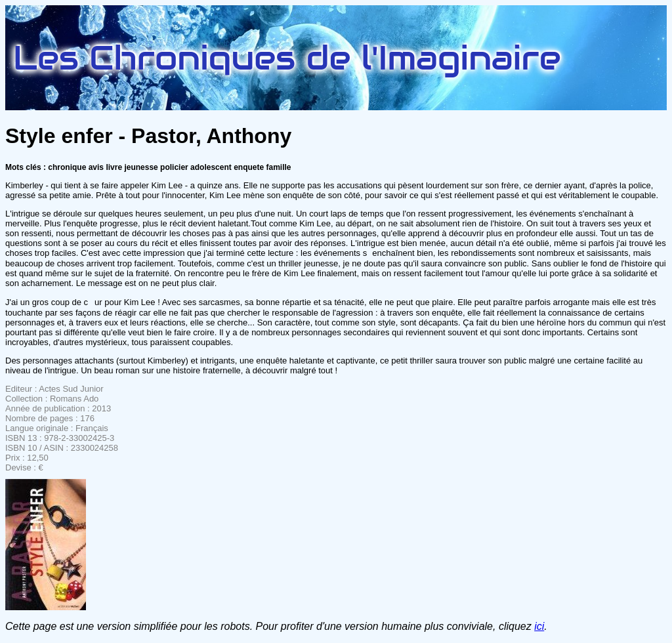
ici (539, 626)
